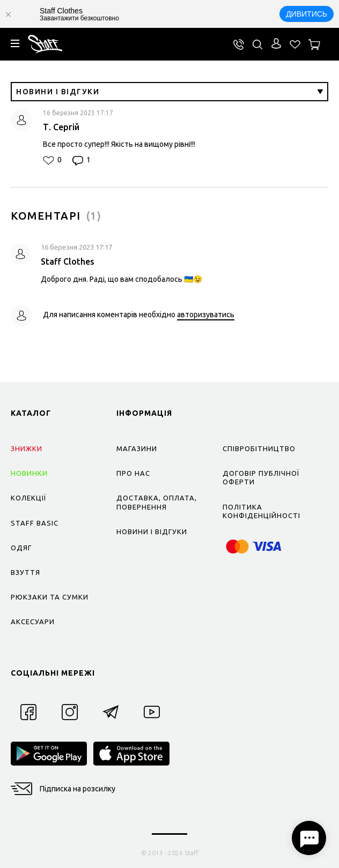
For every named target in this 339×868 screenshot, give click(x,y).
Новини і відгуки (169, 92)
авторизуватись (206, 315)
